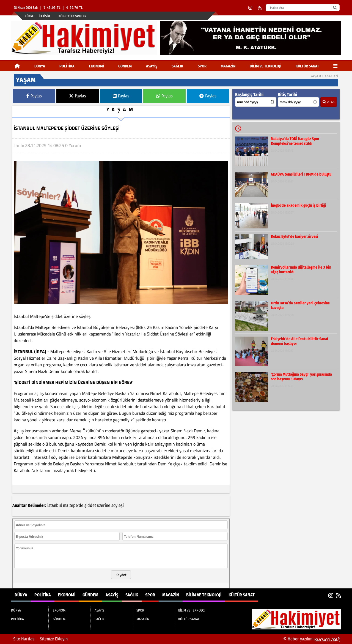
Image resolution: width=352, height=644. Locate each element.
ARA (328, 102)
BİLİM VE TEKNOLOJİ (266, 66)
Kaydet (121, 575)
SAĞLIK (177, 66)
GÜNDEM (125, 66)
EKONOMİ (96, 66)
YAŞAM (121, 109)
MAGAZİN (228, 66)
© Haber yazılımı (312, 639)
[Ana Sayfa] (17, 66)
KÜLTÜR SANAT (307, 66)
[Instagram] (250, 8)
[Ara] (335, 8)
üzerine (104, 505)
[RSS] (260, 8)
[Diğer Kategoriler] (335, 66)
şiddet (90, 505)
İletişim (44, 16)
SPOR (202, 66)
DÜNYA (40, 66)
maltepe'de (73, 505)
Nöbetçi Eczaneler (72, 16)
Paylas (34, 96)
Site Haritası (24, 639)
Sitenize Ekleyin (54, 639)
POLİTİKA (67, 66)
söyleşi (118, 505)
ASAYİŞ (152, 66)
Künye (29, 16)
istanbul (55, 505)
